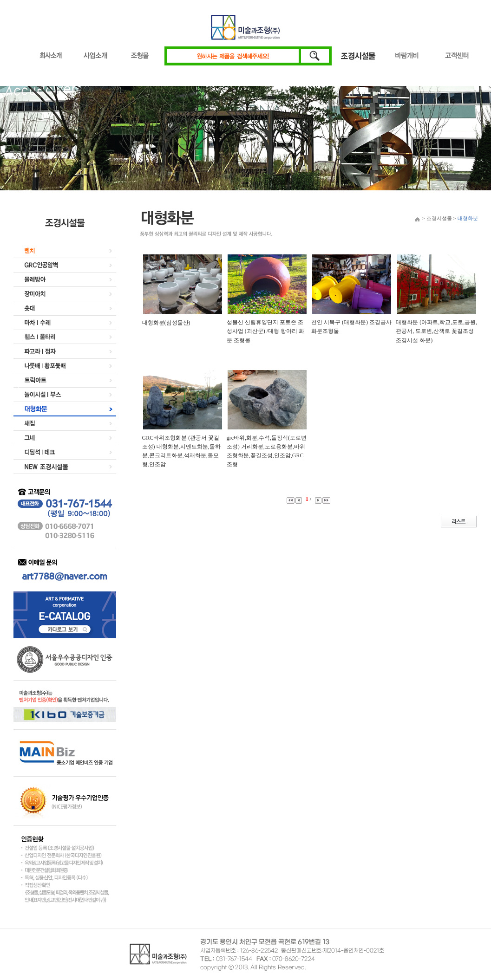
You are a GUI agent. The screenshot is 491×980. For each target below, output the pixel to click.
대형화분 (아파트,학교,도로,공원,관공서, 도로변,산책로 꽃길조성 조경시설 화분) (436, 331)
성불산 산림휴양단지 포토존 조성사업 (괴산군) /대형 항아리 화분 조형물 (265, 331)
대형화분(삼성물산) (166, 323)
